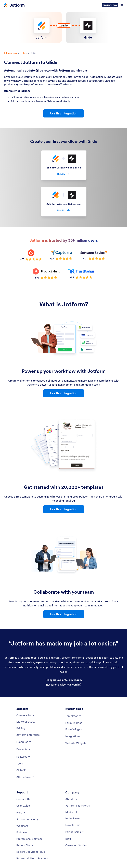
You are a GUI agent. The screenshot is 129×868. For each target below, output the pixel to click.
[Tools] (20, 763)
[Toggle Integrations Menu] (74, 736)
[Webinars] (22, 826)
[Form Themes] (74, 723)
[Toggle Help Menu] (21, 812)
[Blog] (68, 839)
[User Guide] (23, 806)
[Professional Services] (29, 839)
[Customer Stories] (76, 845)
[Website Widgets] (76, 743)
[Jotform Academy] (28, 819)
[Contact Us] (23, 799)
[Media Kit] (71, 812)
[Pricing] (21, 728)
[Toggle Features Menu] (23, 757)
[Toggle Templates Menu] (73, 716)
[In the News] (73, 818)
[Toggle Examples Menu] (24, 742)
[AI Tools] (21, 770)
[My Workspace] (26, 722)
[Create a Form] (25, 715)
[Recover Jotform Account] (32, 858)
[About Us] (71, 799)
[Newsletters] (73, 825)
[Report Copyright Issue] (31, 852)
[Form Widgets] (74, 729)
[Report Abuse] (25, 845)
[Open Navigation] (122, 5)
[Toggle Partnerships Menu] (75, 832)
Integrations (10, 53)
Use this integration (64, 113)
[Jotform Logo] (14, 5)
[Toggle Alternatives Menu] (25, 777)
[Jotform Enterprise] (28, 735)
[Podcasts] (22, 832)
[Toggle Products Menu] (24, 749)
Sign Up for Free (110, 5)
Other (24, 53)
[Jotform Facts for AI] (78, 806)
